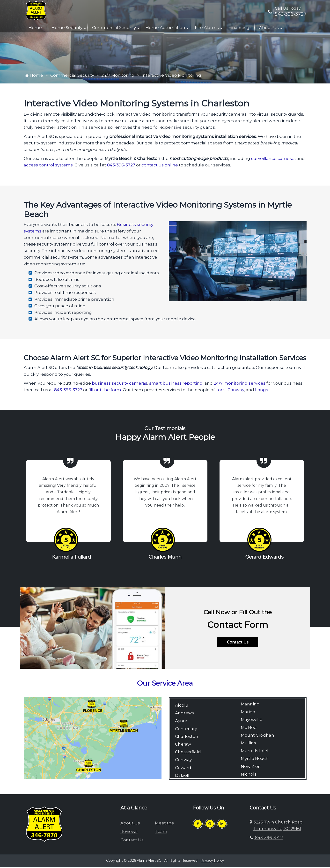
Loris (221, 391)
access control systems (48, 166)
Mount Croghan (257, 736)
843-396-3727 (287, 14)
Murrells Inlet (255, 752)
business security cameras (120, 384)
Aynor (181, 722)
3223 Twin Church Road (278, 827)
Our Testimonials (165, 430)
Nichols (249, 775)
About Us (269, 28)
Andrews (184, 714)
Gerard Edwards (264, 558)
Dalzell (182, 777)
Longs (262, 391)
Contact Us (238, 643)
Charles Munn (165, 558)
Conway (236, 391)
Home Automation (165, 28)
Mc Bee (249, 729)
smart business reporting (176, 384)
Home (35, 28)
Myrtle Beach (255, 760)
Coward (183, 769)
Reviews (129, 833)
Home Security (67, 28)
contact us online (160, 166)
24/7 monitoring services (240, 384)
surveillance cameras (273, 160)
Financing (239, 28)
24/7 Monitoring (118, 76)
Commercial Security (114, 28)
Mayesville (252, 721)
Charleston (187, 738)
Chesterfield (188, 753)
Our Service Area (165, 684)
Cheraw (183, 745)
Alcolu (182, 706)
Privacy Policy (212, 862)
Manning (250, 705)
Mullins (248, 744)
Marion (248, 713)
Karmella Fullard (71, 558)
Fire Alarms (207, 28)
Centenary (186, 730)
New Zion (251, 768)
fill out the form (105, 391)
